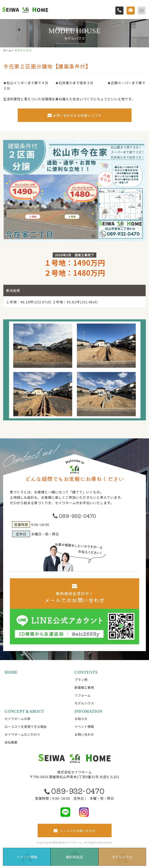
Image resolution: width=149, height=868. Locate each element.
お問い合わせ (84, 734)
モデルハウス (84, 703)
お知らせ (81, 719)
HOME (11, 672)
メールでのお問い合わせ (75, 831)
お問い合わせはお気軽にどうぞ (75, 115)
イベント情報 (84, 727)
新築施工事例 (84, 687)
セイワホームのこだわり (22, 734)
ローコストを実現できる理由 (26, 727)
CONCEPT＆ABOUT (24, 711)
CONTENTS (86, 672)
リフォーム (83, 695)
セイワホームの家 (17, 719)
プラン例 (81, 680)
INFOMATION (89, 711)
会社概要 (11, 742)
